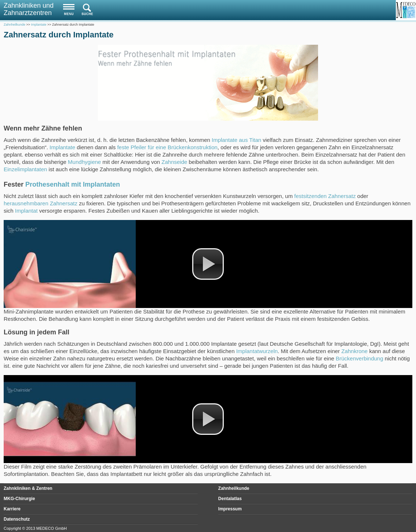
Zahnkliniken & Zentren (28, 488)
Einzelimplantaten (25, 169)
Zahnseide (174, 162)
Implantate (62, 147)
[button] (208, 264)
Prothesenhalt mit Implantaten (73, 184)
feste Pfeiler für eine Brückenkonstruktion (167, 147)
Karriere (12, 509)
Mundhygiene (84, 162)
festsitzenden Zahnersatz (325, 196)
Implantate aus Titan (236, 140)
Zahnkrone (355, 351)
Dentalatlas (230, 499)
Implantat (26, 211)
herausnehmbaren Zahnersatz (41, 203)
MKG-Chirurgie (19, 499)
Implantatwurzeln (257, 351)
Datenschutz (17, 519)
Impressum (230, 509)
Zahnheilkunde (234, 488)
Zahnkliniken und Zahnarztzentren (29, 9)
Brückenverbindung (359, 358)
